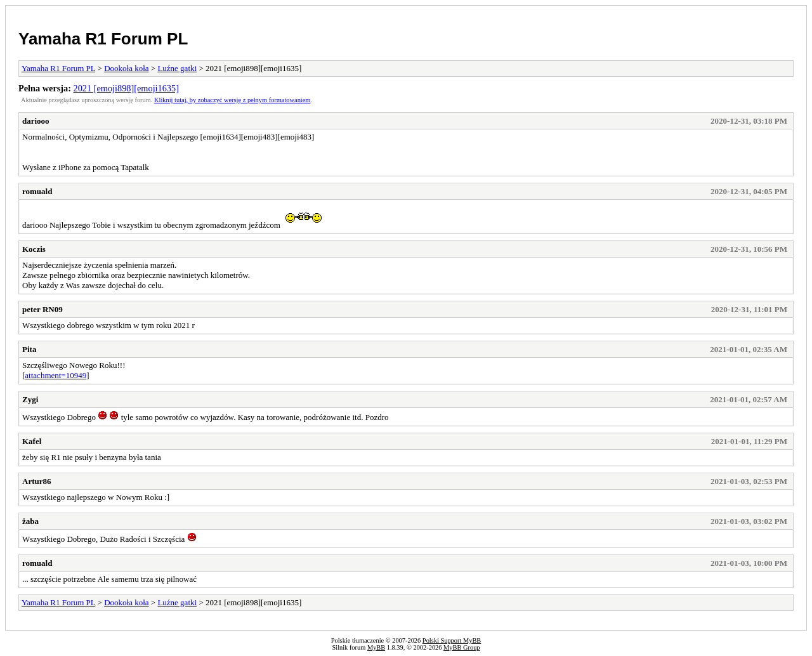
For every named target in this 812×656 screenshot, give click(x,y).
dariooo (36, 121)
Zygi (30, 399)
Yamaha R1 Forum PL (103, 39)
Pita (29, 349)
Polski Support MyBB (452, 640)
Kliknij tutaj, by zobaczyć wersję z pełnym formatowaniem (232, 100)
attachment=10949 (56, 375)
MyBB (376, 647)
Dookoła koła (126, 68)
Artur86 (37, 481)
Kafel (32, 441)
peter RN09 (43, 309)
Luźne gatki (177, 68)
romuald (37, 191)
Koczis (34, 249)
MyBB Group (462, 647)
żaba (30, 521)
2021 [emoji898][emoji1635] (126, 88)
